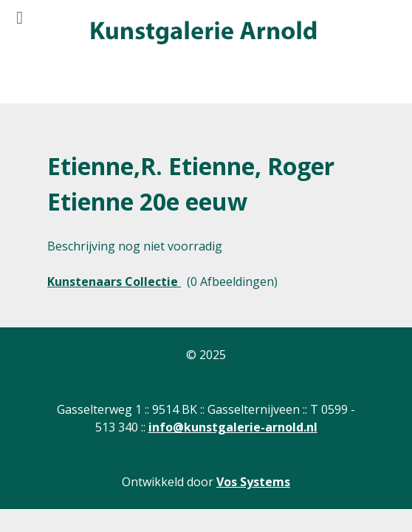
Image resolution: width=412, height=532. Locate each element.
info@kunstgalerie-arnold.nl (233, 427)
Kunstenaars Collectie (114, 282)
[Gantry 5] (202, 33)
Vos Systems (253, 482)
